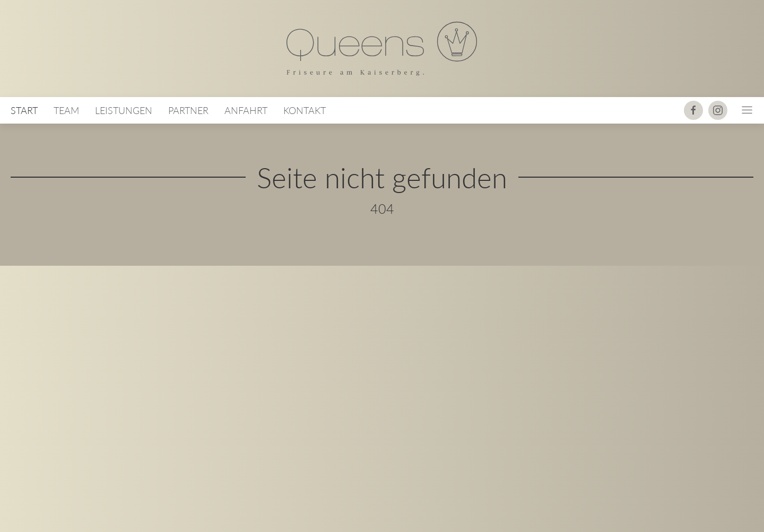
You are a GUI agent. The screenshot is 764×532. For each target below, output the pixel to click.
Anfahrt (246, 111)
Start (24, 111)
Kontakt (305, 111)
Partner (188, 111)
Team (66, 111)
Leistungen (124, 111)
